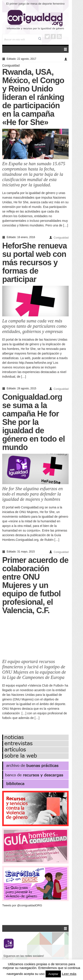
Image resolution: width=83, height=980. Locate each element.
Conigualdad (11, 65)
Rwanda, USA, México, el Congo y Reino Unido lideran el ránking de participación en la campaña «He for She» (33, 97)
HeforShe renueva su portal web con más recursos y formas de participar (35, 262)
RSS (59, 36)
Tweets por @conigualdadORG (22, 905)
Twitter (47, 36)
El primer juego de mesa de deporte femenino (35, 4)
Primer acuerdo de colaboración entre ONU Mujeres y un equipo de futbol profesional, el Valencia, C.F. (35, 585)
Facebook (53, 36)
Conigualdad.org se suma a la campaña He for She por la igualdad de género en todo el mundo (34, 422)
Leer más (69, 974)
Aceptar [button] (53, 974)
